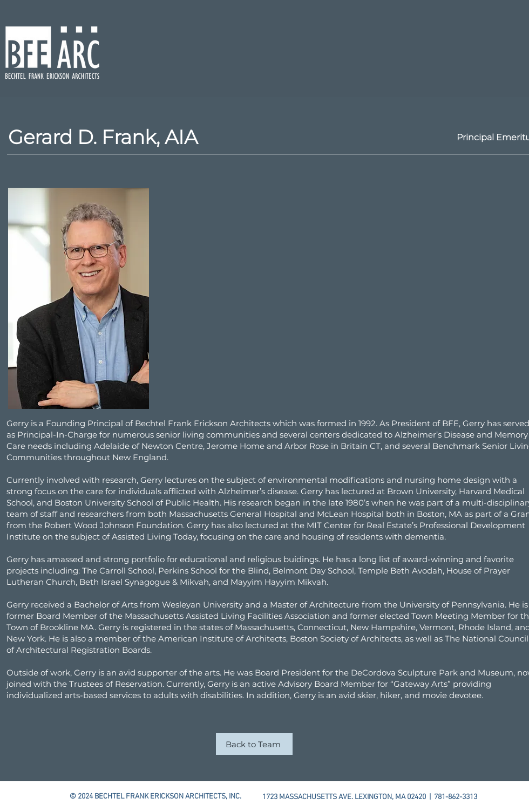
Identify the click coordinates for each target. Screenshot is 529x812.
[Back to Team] (254, 744)
